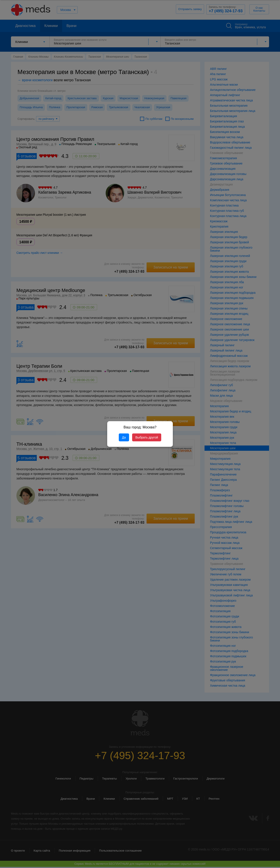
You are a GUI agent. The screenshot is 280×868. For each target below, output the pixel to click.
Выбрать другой (147, 437)
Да (124, 437)
